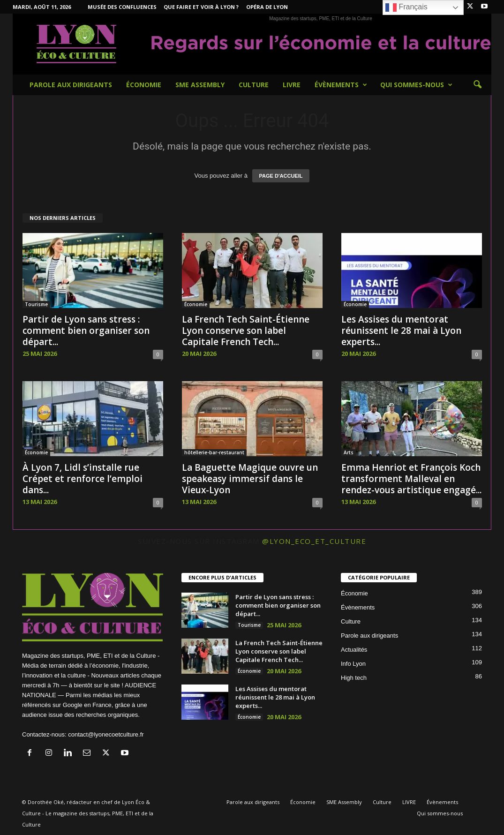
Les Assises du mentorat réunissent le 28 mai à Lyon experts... (401, 331)
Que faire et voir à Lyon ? (201, 7)
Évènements (341, 85)
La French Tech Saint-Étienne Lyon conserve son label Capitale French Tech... (246, 331)
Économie (144, 85)
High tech (354, 678)
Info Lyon (353, 664)
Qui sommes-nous (416, 85)
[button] (477, 85)
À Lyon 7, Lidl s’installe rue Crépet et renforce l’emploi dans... (83, 479)
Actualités (354, 650)
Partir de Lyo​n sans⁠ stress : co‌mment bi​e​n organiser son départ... (86, 331)
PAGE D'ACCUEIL (281, 176)
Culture (254, 85)
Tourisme (36, 304)
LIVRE (292, 85)
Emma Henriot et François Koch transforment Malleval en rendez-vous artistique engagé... (411, 479)
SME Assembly (200, 85)
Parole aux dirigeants (71, 85)
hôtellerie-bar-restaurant (214, 452)
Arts (349, 452)
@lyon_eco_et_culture (314, 541)
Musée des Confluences (122, 7)
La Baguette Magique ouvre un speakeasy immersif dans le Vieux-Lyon (250, 479)
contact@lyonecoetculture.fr (106, 734)
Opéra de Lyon (267, 7)
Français (406, 8)
